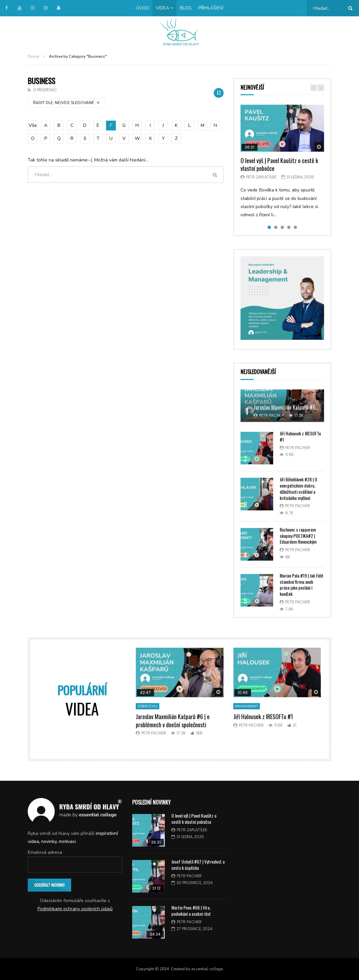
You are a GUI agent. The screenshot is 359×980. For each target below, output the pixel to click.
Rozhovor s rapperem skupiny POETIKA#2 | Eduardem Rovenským (298, 536)
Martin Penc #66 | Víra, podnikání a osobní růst (191, 911)
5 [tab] (295, 227)
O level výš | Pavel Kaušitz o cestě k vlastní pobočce (279, 164)
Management (247, 706)
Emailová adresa (45, 852)
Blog (186, 8)
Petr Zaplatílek (261, 177)
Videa (162, 8)
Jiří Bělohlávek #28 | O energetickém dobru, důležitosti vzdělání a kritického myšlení (298, 489)
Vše (33, 125)
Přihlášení (211, 8)
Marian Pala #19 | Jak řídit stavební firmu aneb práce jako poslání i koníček (302, 585)
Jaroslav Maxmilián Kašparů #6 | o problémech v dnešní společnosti (173, 720)
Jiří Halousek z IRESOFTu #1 (300, 436)
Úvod (142, 8)
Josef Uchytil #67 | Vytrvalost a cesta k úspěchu (198, 865)
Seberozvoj (148, 706)
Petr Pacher (272, 415)
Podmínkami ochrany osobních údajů (75, 909)
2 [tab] (276, 227)
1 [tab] (269, 227)
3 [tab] (282, 227)
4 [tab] (289, 227)
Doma (33, 56)
